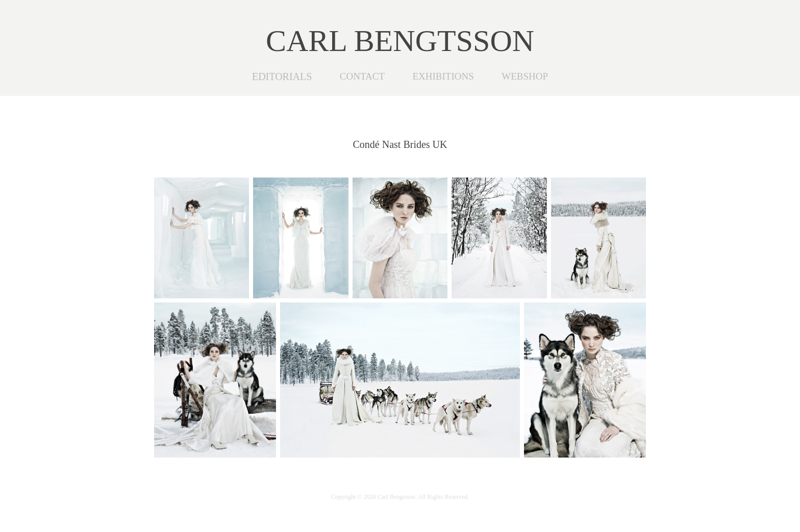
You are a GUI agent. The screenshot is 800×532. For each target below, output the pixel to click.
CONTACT (362, 76)
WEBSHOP (525, 76)
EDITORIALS (282, 77)
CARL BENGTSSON (400, 41)
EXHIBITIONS (443, 76)
